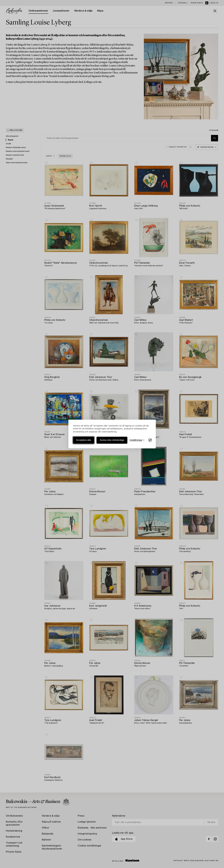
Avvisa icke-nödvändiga (112, 440)
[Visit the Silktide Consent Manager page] (150, 440)
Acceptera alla (84, 440)
